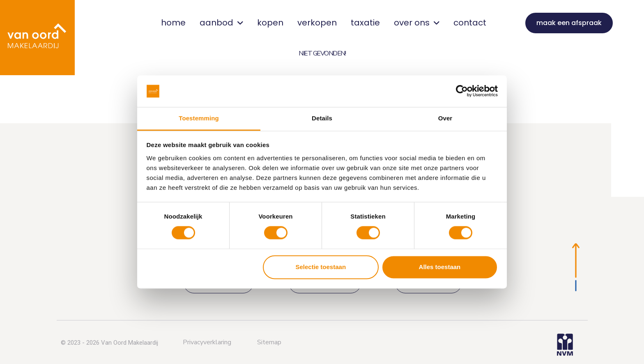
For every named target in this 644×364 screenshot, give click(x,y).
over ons (417, 23)
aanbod (221, 23)
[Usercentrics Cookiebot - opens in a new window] (462, 91)
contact (470, 23)
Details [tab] (322, 118)
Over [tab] (445, 118)
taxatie (365, 23)
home (173, 23)
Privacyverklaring (207, 342)
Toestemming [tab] (199, 118)
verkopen (317, 23)
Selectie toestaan (321, 267)
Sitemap (269, 342)
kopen (270, 23)
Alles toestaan (440, 267)
